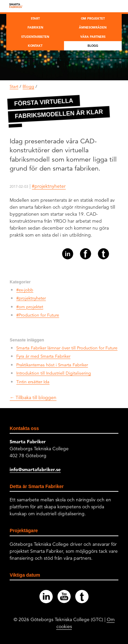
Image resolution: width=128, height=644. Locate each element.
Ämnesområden (93, 27)
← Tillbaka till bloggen (33, 397)
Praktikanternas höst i (52, 365)
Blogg (93, 45)
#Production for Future (38, 315)
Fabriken (35, 27)
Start (35, 18)
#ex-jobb (25, 290)
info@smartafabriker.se (35, 469)
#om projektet (30, 307)
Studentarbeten (35, 36)
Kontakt (35, 45)
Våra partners (93, 36)
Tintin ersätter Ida (33, 382)
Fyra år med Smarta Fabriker (43, 356)
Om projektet (93, 18)
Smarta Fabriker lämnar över (67, 348)
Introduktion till (54, 373)
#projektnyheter (49, 186)
